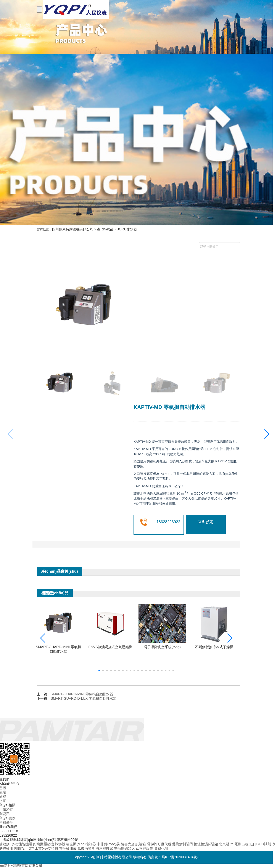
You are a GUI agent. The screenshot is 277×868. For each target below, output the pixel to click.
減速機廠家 (105, 848)
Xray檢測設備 (143, 848)
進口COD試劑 (261, 844)
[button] (267, 434)
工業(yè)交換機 (47, 848)
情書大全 (128, 844)
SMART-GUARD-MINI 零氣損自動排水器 (82, 694)
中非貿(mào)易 (109, 844)
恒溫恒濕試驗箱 (206, 844)
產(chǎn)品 (105, 229)
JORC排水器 (127, 229)
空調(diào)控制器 (83, 844)
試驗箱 (141, 844)
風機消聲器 (87, 848)
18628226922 (168, 522)
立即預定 (206, 522)
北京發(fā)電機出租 (234, 844)
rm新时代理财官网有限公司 (21, 866)
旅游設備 (62, 844)
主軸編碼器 (123, 848)
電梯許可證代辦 (159, 844)
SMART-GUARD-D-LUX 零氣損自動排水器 (84, 698)
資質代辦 (161, 848)
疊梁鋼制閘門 (183, 844)
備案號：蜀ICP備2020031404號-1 (174, 857)
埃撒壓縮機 (46, 844)
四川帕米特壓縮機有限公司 (73, 229)
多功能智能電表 (24, 844)
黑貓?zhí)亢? (24, 848)
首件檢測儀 (68, 848)
